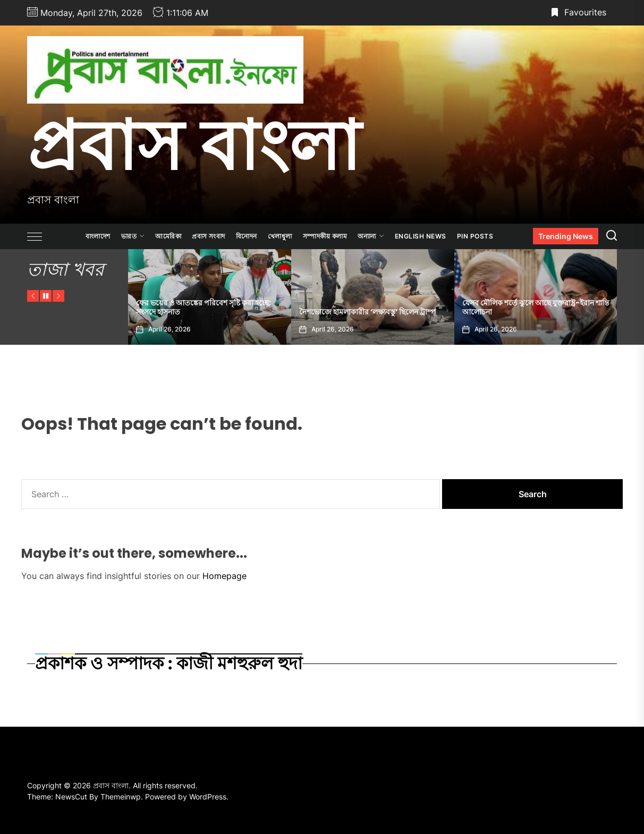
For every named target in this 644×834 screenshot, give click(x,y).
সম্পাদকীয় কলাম (325, 236)
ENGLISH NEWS (421, 236)
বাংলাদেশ (98, 236)
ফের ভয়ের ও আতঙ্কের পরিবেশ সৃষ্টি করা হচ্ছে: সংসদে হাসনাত (204, 307)
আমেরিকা (168, 236)
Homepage (224, 576)
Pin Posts (475, 236)
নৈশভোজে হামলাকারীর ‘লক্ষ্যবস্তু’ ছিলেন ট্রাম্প (367, 312)
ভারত (133, 236)
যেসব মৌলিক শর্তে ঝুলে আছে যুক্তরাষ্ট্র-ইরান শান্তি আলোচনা (536, 307)
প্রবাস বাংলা (194, 145)
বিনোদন (247, 236)
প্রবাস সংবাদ (209, 236)
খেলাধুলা (280, 236)
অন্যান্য (371, 236)
